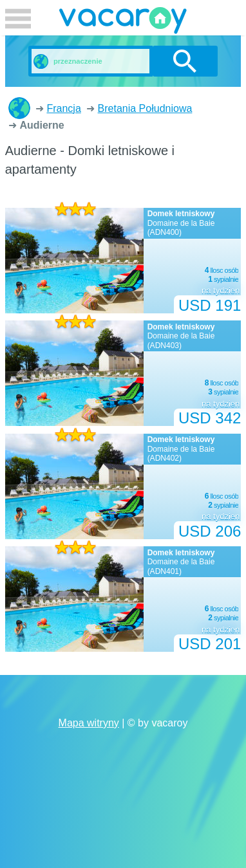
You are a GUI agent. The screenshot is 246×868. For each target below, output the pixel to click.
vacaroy (123, 23)
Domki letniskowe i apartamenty (19, 108)
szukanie (185, 61)
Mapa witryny (89, 723)
